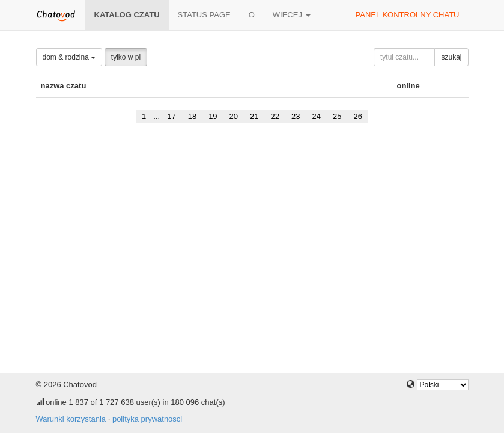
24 (316, 116)
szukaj (451, 57)
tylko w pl (126, 57)
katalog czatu (127, 15)
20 (234, 116)
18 (192, 116)
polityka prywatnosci (147, 419)
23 (296, 116)
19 (213, 116)
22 (275, 116)
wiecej (292, 15)
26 (357, 116)
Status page (204, 15)
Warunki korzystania (71, 419)
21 (254, 116)
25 (337, 116)
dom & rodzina (69, 57)
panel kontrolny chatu (408, 15)
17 (171, 116)
